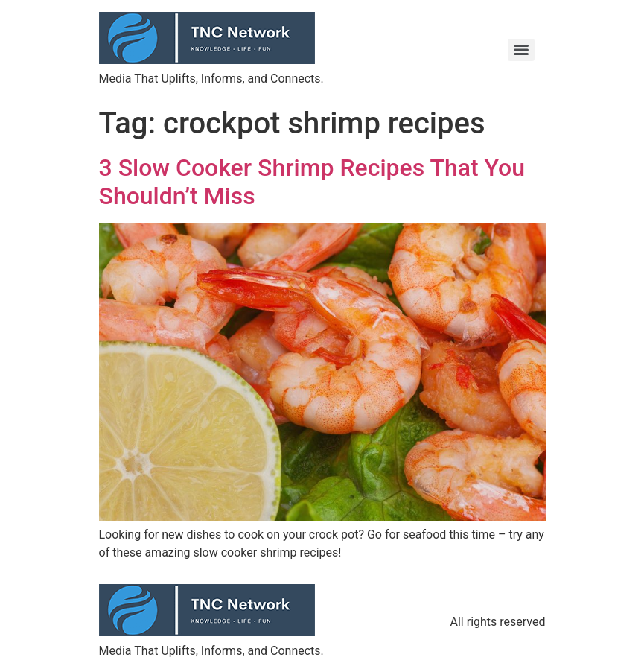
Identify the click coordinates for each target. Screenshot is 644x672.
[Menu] (521, 50)
